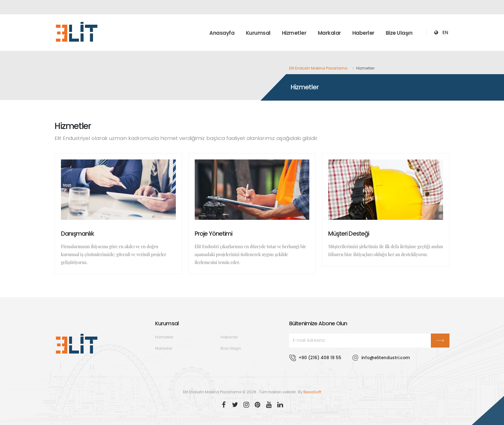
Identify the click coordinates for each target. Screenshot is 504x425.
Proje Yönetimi (213, 234)
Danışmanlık (77, 234)
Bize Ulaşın (399, 33)
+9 (320, 358)
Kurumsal (258, 33)
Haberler (363, 33)
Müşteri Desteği (348, 234)
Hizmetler (294, 33)
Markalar (329, 33)
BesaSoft (312, 392)
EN (445, 32)
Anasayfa (222, 33)
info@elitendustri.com (386, 358)
